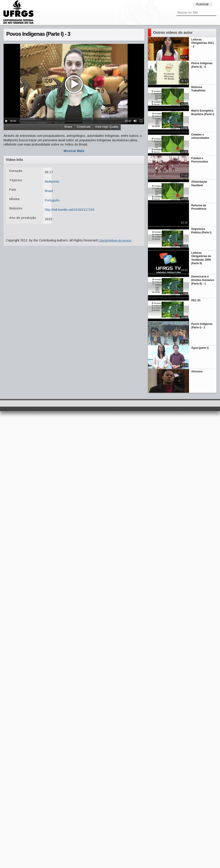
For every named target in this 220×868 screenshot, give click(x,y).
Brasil (49, 191)
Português (52, 200)
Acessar (202, 4)
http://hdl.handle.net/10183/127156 (70, 210)
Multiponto (52, 182)
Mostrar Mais (74, 151)
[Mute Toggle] (135, 121)
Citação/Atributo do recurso (115, 241)
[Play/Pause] (6, 121)
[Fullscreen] (141, 121)
